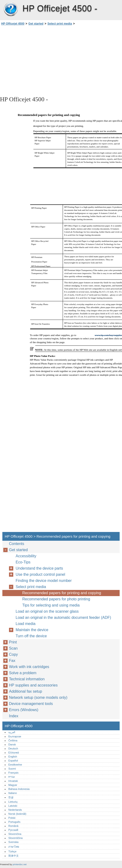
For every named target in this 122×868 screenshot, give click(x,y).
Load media (26, 624)
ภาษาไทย (14, 847)
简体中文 (14, 856)
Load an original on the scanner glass (47, 611)
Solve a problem (23, 673)
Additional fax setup (26, 691)
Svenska (13, 842)
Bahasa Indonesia (19, 789)
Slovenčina (15, 834)
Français (13, 773)
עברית (12, 777)
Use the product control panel (40, 574)
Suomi (12, 769)
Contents (17, 544)
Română (13, 826)
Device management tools (31, 704)
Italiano (13, 793)
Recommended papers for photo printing (56, 599)
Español (13, 761)
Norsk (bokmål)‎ (17, 814)
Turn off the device (31, 636)
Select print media (60, 24)
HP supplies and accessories (33, 685)
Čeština (13, 740)
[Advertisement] (42, 60)
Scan (13, 648)
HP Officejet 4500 (11, 9)
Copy (13, 654)
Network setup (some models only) (38, 697)
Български (15, 736)
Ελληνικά (14, 753)
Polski (12, 818)
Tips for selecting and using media (51, 605)
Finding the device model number (44, 581)
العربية (12, 732)
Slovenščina (15, 838)
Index (14, 716)
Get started (36, 24)
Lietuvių (13, 802)
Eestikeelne (15, 765)
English (13, 757)
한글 (11, 797)
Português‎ (14, 822)
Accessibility (26, 556)
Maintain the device (32, 630)
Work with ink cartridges (29, 667)
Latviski (13, 806)
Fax (12, 661)
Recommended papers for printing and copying (62, 593)
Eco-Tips (23, 562)
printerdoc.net (20, 864)
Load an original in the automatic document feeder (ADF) (63, 618)
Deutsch (13, 748)
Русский (13, 830)
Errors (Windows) (24, 710)
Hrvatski (13, 781)
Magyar (13, 785)
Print (13, 642)
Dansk (12, 744)
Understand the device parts (39, 568)
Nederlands (15, 810)
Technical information (27, 679)
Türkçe (12, 851)
